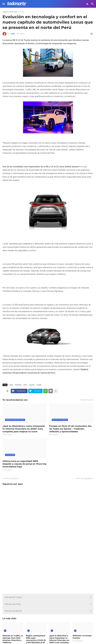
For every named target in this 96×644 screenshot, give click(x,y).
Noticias (18, 385)
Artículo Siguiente (84, 478)
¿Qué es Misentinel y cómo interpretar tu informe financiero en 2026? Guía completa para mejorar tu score (24, 429)
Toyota (32, 385)
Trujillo (39, 385)
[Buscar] (93, 4)
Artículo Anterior (11, 478)
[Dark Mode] (88, 4)
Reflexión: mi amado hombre (82, 637)
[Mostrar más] (56, 391)
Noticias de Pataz (13, 604)
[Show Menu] (3, 4)
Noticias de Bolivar (13, 611)
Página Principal (10, 12)
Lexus (21, 12)
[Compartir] (91, 34)
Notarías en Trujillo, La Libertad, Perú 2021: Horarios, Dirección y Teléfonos (13, 639)
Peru (25, 385)
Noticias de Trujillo (13, 597)
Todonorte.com (87, 400)
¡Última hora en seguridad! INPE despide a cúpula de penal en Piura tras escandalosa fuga (25, 464)
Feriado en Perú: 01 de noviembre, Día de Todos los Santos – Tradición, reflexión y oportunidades (70, 429)
